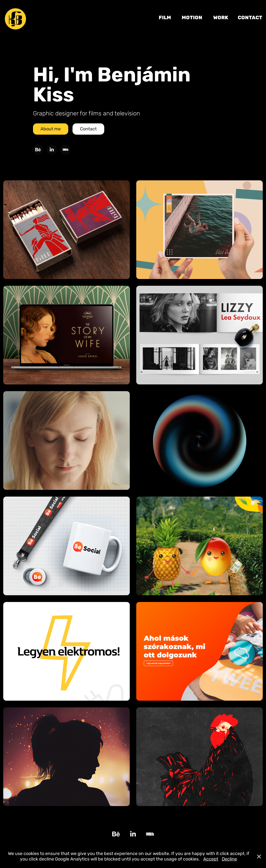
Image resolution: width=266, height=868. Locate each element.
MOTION (192, 18)
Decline (229, 859)
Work (221, 18)
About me (51, 129)
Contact (250, 18)
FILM (165, 18)
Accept (211, 859)
